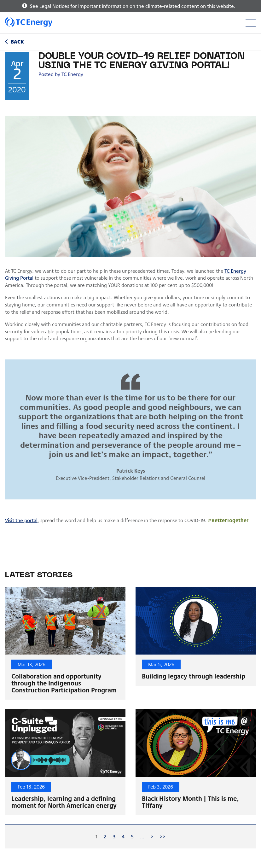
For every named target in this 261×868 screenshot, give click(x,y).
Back (17, 41)
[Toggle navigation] (250, 23)
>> (163, 836)
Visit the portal (21, 520)
